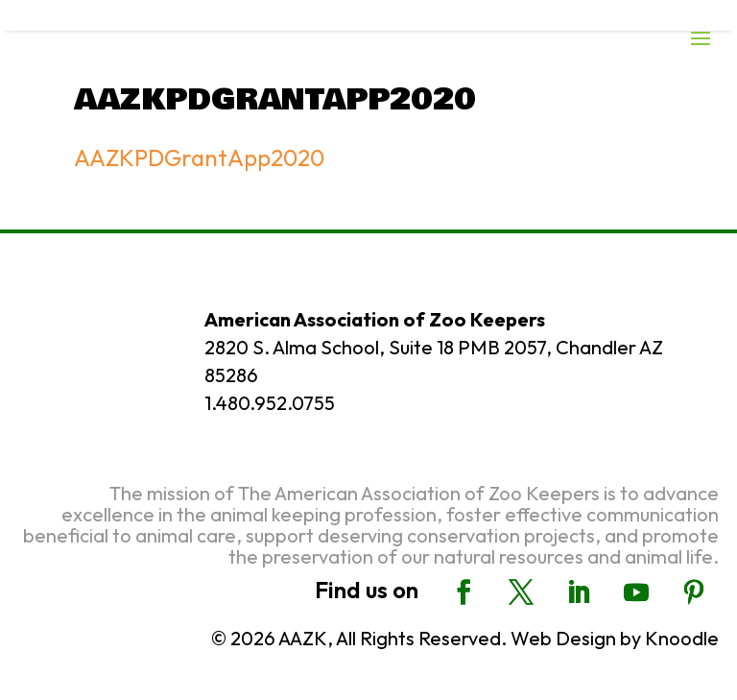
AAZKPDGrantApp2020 (199, 157)
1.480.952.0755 (270, 403)
